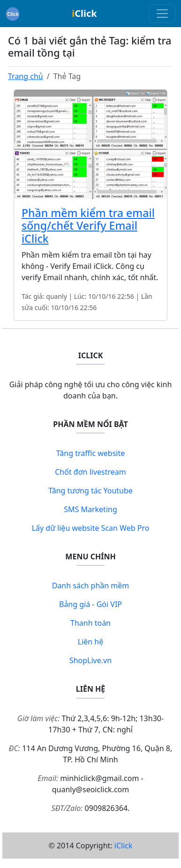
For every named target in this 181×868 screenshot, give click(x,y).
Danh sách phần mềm (91, 586)
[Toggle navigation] (162, 14)
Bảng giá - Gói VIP (90, 604)
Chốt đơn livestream (90, 472)
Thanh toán (90, 623)
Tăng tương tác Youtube (90, 491)
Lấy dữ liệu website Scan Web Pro (91, 528)
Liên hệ (91, 642)
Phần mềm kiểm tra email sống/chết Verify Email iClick (88, 226)
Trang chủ (26, 76)
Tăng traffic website (91, 453)
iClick (124, 846)
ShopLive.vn (90, 660)
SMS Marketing (90, 509)
